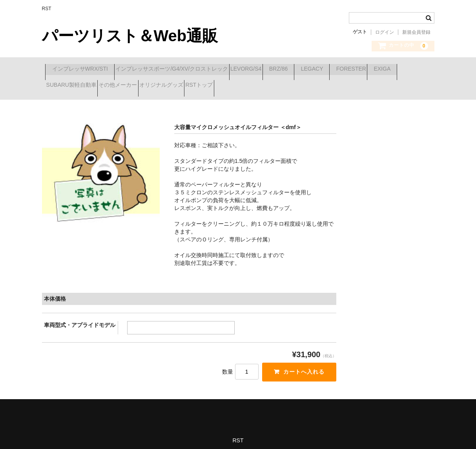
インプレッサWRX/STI (83, 69)
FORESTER (67, 86)
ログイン (385, 32)
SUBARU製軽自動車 (170, 86)
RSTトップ (339, 86)
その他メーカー (230, 86)
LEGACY (371, 69)
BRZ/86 (324, 69)
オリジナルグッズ (288, 86)
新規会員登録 (416, 32)
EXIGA (115, 86)
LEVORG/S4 (277, 69)
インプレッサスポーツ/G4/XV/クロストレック (189, 69)
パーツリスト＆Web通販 (130, 36)
